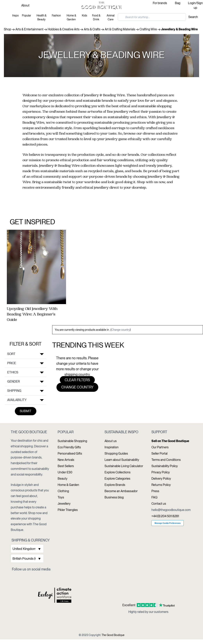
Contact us (159, 504)
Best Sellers (66, 466)
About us (111, 441)
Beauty (63, 479)
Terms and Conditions (166, 460)
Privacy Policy (161, 472)
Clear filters (77, 380)
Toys (61, 497)
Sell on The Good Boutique (170, 441)
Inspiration (112, 447)
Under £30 (65, 472)
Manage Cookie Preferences (168, 523)
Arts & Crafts (92, 29)
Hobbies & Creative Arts (64, 29)
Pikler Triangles (68, 510)
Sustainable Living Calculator (124, 466)
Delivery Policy (161, 479)
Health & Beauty (41, 17)
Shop (8, 29)
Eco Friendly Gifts (69, 447)
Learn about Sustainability (122, 460)
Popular (26, 15)
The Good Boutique (113, 635)
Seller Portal (159, 454)
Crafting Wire (148, 29)
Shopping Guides (116, 454)
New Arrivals (66, 460)
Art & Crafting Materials (120, 29)
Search (193, 17)
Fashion (56, 15)
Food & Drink (96, 17)
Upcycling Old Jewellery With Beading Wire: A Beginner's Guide (32, 315)
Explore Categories (117, 479)
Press (155, 491)
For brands (160, 3)
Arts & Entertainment (29, 29)
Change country (121, 330)
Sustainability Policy (165, 466)
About (25, 5)
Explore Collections (118, 472)
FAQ (154, 497)
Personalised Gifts (70, 454)
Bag (178, 3)
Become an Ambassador (121, 491)
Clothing (63, 491)
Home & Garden (71, 17)
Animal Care (111, 17)
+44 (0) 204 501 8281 (165, 516)
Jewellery (64, 504)
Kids (85, 15)
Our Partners (160, 447)
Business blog (114, 497)
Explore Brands (115, 485)
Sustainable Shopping (72, 441)
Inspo (16, 15)
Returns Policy (161, 485)
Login (192, 3)
